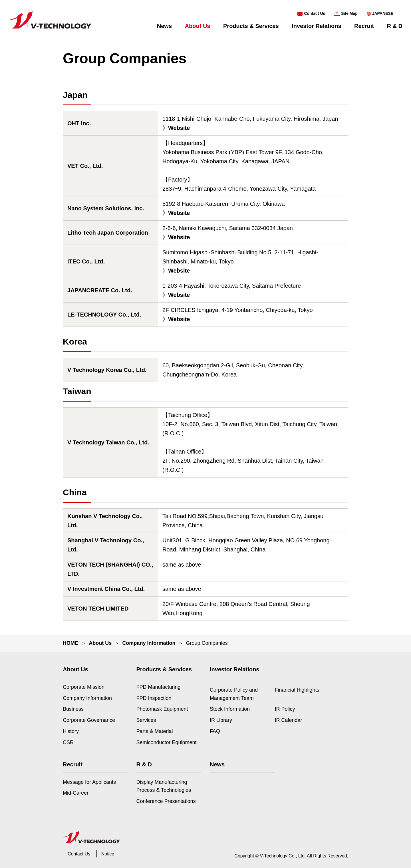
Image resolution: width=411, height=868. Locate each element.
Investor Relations (316, 26)
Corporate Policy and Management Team (234, 694)
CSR (68, 742)
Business (73, 709)
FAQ (215, 731)
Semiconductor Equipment (167, 742)
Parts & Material (155, 731)
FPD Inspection (154, 698)
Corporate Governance (89, 720)
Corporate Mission (84, 687)
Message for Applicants (89, 782)
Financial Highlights (297, 690)
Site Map (349, 13)
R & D (395, 26)
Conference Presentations (166, 801)
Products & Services (251, 26)
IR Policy (285, 709)
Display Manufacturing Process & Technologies (164, 786)
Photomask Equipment (162, 709)
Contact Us (315, 13)
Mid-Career (76, 793)
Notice (108, 854)
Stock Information (230, 709)
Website (179, 128)
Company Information (149, 643)
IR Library (221, 720)
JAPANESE (383, 13)
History (71, 731)
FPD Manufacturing (159, 687)
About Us (198, 26)
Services (146, 720)
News (164, 26)
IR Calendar (289, 720)
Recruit (364, 26)
